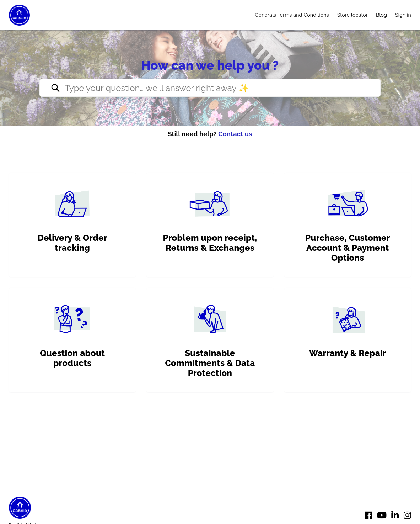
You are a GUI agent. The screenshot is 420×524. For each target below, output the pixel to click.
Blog (381, 15)
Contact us (235, 134)
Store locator (352, 15)
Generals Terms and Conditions (292, 15)
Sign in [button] (403, 15)
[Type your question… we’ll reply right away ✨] (210, 88)
